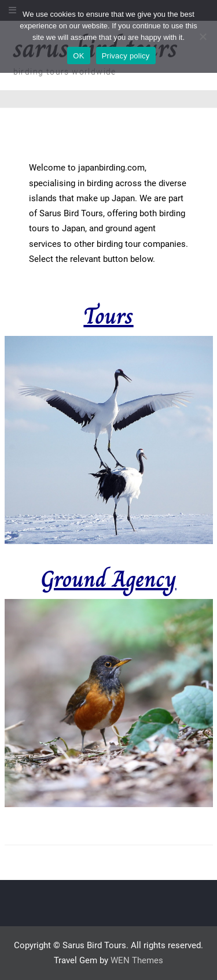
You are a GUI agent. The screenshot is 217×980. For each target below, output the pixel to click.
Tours (108, 316)
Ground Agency (108, 579)
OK (78, 56)
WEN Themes (137, 960)
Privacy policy (126, 56)
